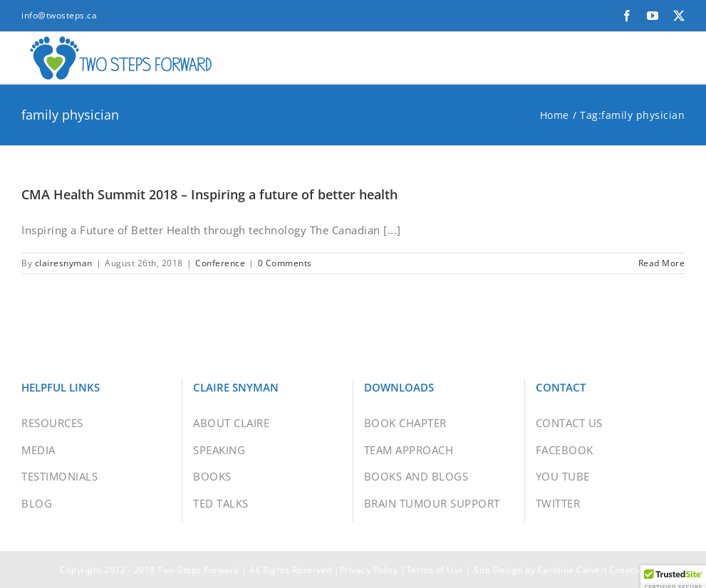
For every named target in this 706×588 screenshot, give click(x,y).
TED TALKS (221, 512)
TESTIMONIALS (59, 485)
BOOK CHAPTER (405, 431)
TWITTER (558, 512)
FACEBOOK (565, 458)
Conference (220, 272)
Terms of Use (435, 578)
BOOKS (212, 485)
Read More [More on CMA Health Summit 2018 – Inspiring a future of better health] (662, 272)
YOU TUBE (563, 485)
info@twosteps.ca (59, 15)
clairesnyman (64, 272)
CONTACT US (569, 431)
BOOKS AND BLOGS (416, 485)
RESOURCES (52, 431)
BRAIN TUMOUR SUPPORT (432, 512)
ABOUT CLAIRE (231, 431)
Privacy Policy (369, 578)
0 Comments (285, 272)
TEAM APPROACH (409, 458)
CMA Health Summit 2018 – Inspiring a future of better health (209, 203)
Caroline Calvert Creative (592, 578)
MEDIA (38, 458)
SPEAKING (219, 458)
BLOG (37, 512)
